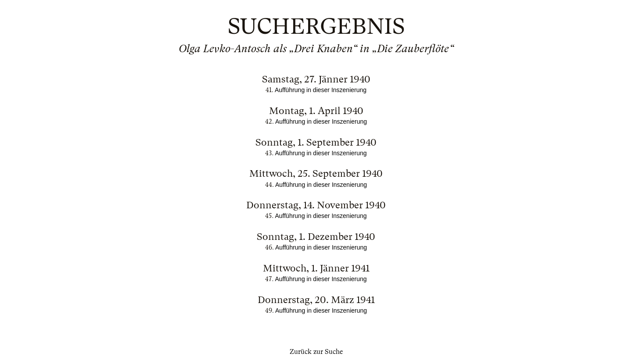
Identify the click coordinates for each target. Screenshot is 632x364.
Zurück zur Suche (316, 352)
